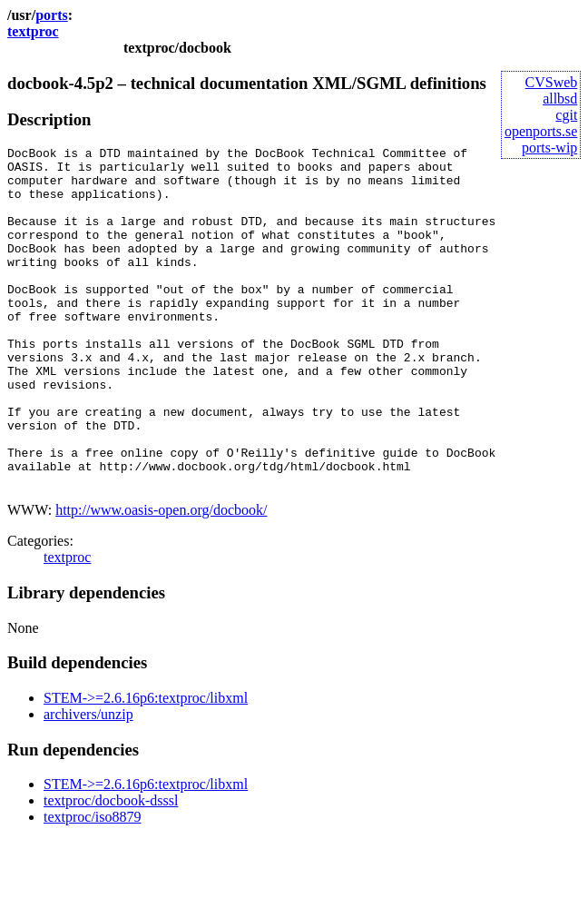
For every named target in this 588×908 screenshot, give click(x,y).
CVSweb (552, 82)
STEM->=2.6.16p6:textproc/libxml (146, 766)
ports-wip (549, 148)
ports (52, 15)
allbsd (560, 99)
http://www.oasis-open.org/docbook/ (161, 578)
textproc (33, 31)
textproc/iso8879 (93, 885)
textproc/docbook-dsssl (111, 869)
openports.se (541, 131)
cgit (566, 115)
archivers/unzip (88, 782)
